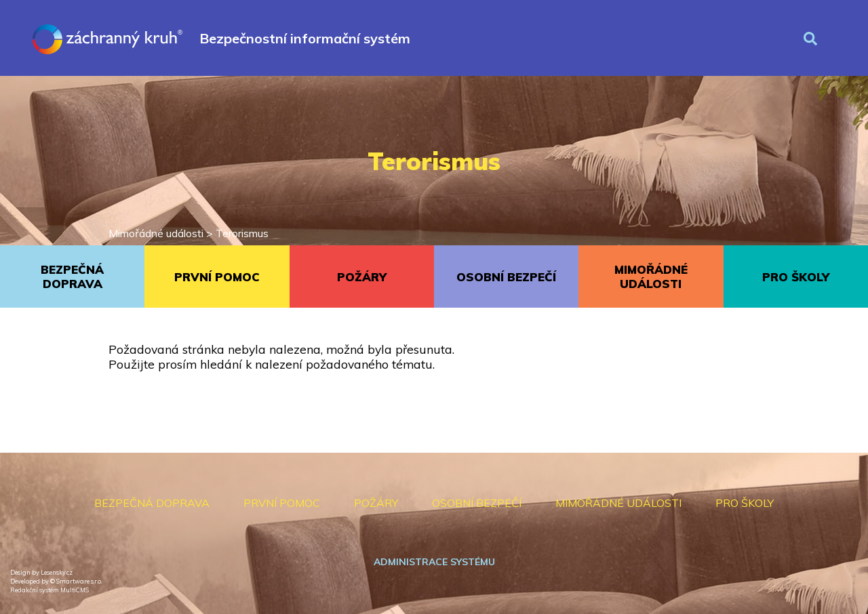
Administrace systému (434, 562)
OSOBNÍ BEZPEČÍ (506, 277)
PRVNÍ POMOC (217, 277)
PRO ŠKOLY (796, 277)
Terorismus (242, 233)
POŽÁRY (362, 277)
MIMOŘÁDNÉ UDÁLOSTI (651, 277)
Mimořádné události (156, 233)
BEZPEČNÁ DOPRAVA (72, 277)
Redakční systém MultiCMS (50, 590)
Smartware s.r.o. (79, 581)
